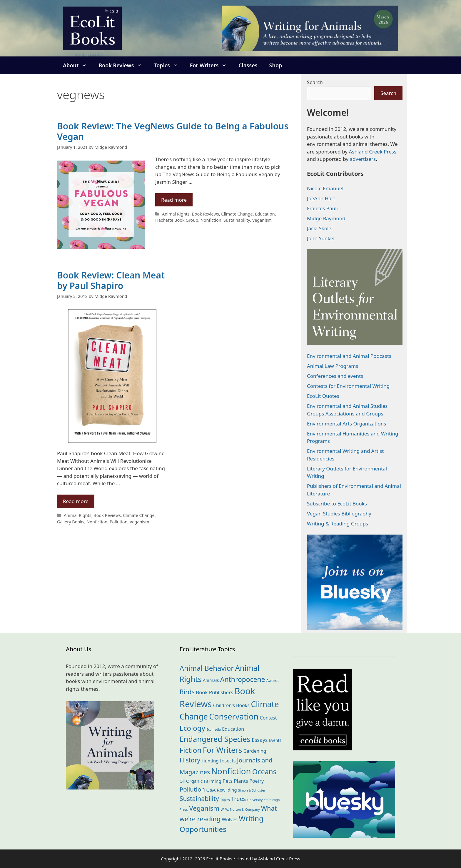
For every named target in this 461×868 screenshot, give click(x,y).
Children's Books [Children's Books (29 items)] (231, 705)
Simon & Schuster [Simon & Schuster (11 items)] (252, 790)
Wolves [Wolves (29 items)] (230, 819)
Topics (169, 65)
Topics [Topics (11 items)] (225, 800)
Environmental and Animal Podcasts (349, 356)
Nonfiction (211, 220)
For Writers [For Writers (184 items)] (223, 750)
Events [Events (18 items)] (275, 740)
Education (265, 214)
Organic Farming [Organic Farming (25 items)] (204, 781)
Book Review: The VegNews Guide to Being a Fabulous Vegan (173, 131)
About (78, 65)
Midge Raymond (326, 218)
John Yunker (321, 238)
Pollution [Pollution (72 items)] (192, 789)
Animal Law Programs (333, 366)
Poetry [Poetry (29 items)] (257, 781)
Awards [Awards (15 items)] (273, 681)
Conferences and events (335, 376)
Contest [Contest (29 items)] (268, 718)
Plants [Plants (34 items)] (241, 781)
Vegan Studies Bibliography (339, 514)
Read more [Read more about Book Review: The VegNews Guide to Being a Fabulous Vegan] (174, 200)
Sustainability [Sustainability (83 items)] (199, 798)
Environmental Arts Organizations (347, 424)
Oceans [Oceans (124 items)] (264, 772)
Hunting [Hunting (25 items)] (210, 761)
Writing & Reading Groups (338, 524)
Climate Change (237, 214)
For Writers (211, 65)
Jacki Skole (319, 228)
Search (315, 82)
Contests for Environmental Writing (348, 386)
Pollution (118, 522)
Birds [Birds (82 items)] (187, 692)
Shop (276, 65)
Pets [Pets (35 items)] (228, 781)
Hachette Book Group (177, 220)
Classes (248, 65)
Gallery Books (71, 522)
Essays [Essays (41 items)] (260, 740)
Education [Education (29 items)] (233, 729)
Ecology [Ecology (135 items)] (192, 728)
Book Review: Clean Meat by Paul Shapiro (111, 280)
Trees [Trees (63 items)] (238, 799)
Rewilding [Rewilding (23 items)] (227, 790)
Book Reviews (123, 65)
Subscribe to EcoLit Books (337, 504)
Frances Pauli (322, 208)
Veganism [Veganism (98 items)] (204, 808)
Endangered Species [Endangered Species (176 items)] (215, 739)
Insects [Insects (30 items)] (228, 761)
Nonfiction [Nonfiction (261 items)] (231, 771)
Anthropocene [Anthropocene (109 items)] (243, 679)
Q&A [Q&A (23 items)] (211, 790)
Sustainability (237, 220)
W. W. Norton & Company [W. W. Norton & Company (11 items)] (240, 809)
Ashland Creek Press (373, 152)
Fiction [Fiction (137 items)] (191, 750)
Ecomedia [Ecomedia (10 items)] (214, 730)
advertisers (363, 159)
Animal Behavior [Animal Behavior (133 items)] (207, 668)
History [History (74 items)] (190, 760)
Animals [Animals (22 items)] (211, 680)
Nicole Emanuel (325, 188)
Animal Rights (176, 214)
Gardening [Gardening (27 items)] (255, 751)
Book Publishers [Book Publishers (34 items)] (214, 692)
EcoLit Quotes (323, 396)
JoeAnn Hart (321, 198)
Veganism (262, 220)
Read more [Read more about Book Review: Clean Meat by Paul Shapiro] (76, 501)
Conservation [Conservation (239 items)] (234, 716)
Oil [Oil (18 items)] (182, 781)
